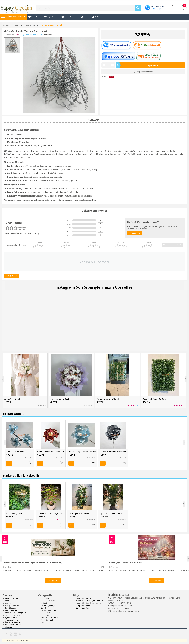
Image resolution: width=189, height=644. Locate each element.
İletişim (8, 602)
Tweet (104, 76)
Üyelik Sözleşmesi (12, 616)
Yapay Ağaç (45, 597)
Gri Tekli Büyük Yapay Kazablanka (113, 452)
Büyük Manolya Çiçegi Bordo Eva (50, 452)
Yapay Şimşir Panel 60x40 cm (154, 399)
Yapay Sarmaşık (47, 619)
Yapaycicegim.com (21, 639)
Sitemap (9, 626)
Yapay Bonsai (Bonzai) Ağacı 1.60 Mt (51, 513)
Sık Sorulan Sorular (13, 623)
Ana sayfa (6, 25)
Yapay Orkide (46, 611)
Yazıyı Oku (53, 579)
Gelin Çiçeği (45, 602)
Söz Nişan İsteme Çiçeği (60, 399)
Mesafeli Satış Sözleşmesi (16, 611)
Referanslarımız (12, 597)
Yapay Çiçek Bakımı (83, 597)
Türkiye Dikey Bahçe (14, 513)
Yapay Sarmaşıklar (33, 25)
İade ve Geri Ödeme (13, 621)
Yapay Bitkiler (18, 25)
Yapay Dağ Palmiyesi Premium (111, 513)
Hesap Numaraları (13, 604)
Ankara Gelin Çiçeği (12, 399)
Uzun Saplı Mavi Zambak (16, 452)
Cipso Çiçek (45, 621)
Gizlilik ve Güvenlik (13, 619)
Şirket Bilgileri (11, 607)
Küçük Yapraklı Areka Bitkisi (79, 513)
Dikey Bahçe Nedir (83, 604)
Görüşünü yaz (38, 35)
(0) (26, 35)
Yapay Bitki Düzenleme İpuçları (88, 602)
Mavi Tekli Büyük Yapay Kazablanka (82, 452)
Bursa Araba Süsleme (49, 616)
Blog (7, 599)
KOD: (46, 35)
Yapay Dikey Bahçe (48, 599)
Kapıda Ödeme (11, 609)
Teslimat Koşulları (12, 614)
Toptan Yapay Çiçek (48, 609)
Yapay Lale (45, 614)
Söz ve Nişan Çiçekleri (49, 604)
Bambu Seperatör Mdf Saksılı (108, 399)
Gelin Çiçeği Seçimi (83, 607)
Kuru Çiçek (45, 607)
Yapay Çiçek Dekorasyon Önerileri (89, 599)
